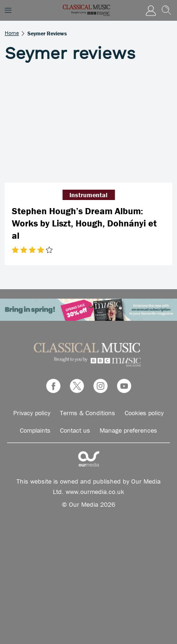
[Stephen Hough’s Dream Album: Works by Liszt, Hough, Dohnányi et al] (88, 127)
